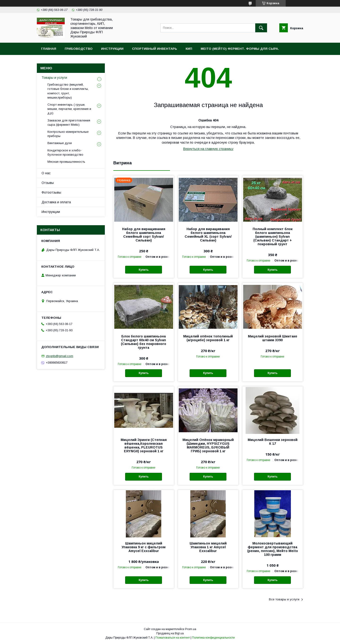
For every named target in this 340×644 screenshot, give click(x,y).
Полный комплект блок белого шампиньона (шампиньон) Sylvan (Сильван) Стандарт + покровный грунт (273, 237)
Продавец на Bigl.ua (170, 633)
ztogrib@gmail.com (59, 356)
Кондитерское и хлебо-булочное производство (65, 152)
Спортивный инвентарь (155, 49)
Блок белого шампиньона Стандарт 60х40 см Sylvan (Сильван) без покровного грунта (144, 342)
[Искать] (261, 28)
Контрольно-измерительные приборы (68, 134)
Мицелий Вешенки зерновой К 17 (273, 442)
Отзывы (48, 183)
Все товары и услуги (284, 599)
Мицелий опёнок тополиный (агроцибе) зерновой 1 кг (208, 338)
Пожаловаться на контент (173, 638)
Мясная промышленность (66, 162)
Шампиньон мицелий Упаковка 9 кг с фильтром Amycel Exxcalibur (144, 547)
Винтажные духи (60, 143)
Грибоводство (79, 49)
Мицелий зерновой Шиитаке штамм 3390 (273, 338)
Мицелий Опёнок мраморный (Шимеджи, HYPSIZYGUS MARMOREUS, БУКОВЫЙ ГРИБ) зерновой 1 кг (208, 445)
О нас (46, 173)
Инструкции (112, 49)
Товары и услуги (54, 78)
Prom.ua (191, 629)
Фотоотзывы (51, 192)
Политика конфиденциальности (213, 638)
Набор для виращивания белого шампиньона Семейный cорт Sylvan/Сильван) (144, 235)
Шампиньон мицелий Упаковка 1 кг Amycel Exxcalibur (208, 547)
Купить (144, 270)
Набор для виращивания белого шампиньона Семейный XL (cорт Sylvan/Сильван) (208, 235)
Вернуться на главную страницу (208, 149)
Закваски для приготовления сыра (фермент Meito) (69, 123)
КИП (189, 49)
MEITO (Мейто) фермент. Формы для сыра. (240, 49)
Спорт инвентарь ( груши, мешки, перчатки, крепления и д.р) (69, 109)
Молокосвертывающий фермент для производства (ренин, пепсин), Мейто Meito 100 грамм (273, 549)
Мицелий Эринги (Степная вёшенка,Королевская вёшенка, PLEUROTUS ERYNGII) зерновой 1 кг (144, 445)
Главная (49, 49)
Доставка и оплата (56, 202)
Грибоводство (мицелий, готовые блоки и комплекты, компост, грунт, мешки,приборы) (68, 91)
